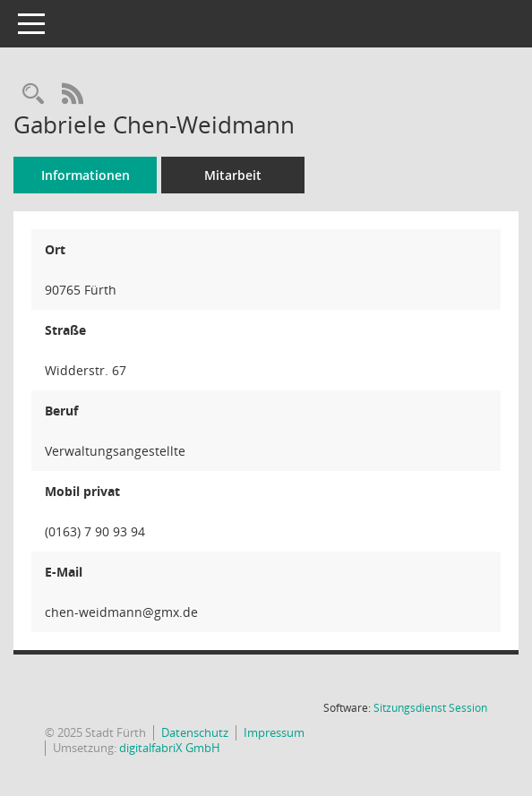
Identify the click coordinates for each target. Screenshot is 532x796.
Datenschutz (195, 732)
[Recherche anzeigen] (33, 94)
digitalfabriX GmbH (170, 748)
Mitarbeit (233, 175)
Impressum (274, 732)
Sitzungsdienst (430, 708)
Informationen (86, 175)
